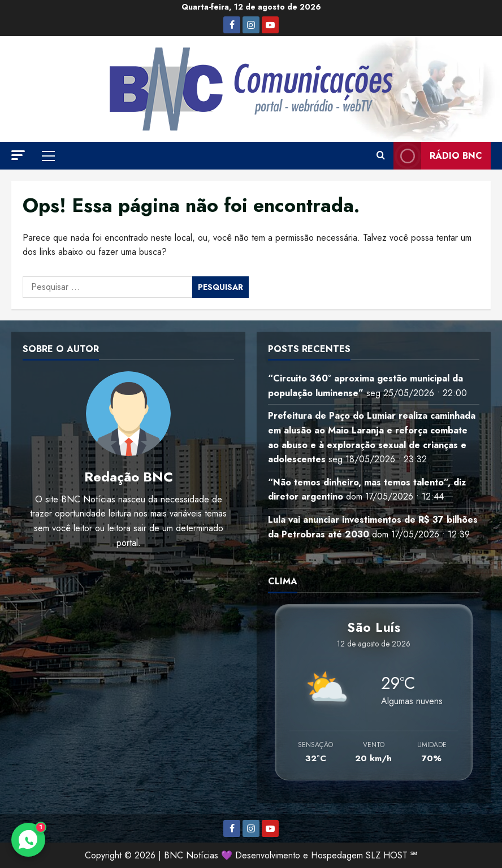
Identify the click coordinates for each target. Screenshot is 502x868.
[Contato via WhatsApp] (28, 840)
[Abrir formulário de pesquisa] (381, 156)
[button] (18, 155)
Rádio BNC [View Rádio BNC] (438, 156)
